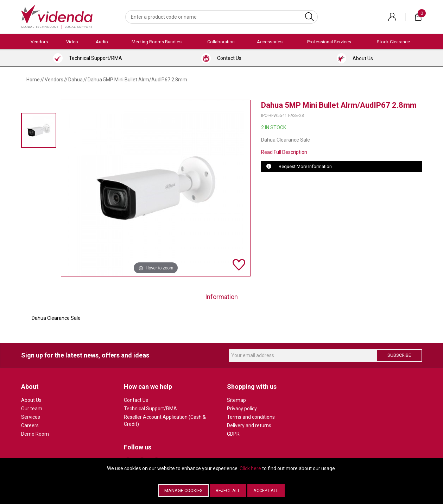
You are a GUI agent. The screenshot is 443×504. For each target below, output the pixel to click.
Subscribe (399, 355)
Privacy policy (242, 409)
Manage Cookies (183, 490)
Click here (250, 468)
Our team (32, 409)
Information (221, 297)
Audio (102, 42)
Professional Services (329, 42)
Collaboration (221, 42)
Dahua (75, 80)
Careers (30, 425)
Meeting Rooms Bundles (157, 42)
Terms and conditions (251, 417)
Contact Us (136, 400)
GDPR (233, 434)
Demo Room (35, 434)
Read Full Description (284, 152)
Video (72, 42)
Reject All (228, 490)
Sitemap (236, 400)
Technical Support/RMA (150, 409)
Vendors (39, 42)
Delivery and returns (249, 425)
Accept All (266, 490)
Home (33, 80)
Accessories (270, 42)
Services (31, 417)
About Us (31, 400)
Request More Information (305, 166)
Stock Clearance (393, 42)
